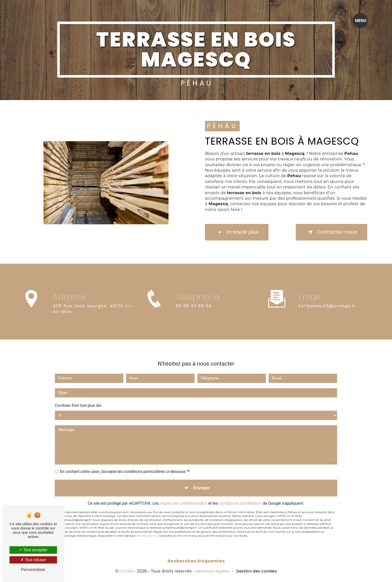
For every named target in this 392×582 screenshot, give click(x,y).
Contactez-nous (331, 232)
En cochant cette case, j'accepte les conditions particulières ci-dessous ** (125, 447)
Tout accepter (33, 550)
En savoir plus (237, 232)
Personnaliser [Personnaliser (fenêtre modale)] (33, 570)
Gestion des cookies (256, 571)
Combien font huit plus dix (78, 381)
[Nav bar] (360, 21)
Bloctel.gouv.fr (147, 511)
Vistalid (126, 571)
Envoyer (202, 463)
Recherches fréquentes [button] (196, 561)
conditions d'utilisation (240, 479)
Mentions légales (213, 571)
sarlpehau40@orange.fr (327, 281)
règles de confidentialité (183, 479)
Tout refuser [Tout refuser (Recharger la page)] (33, 560)
